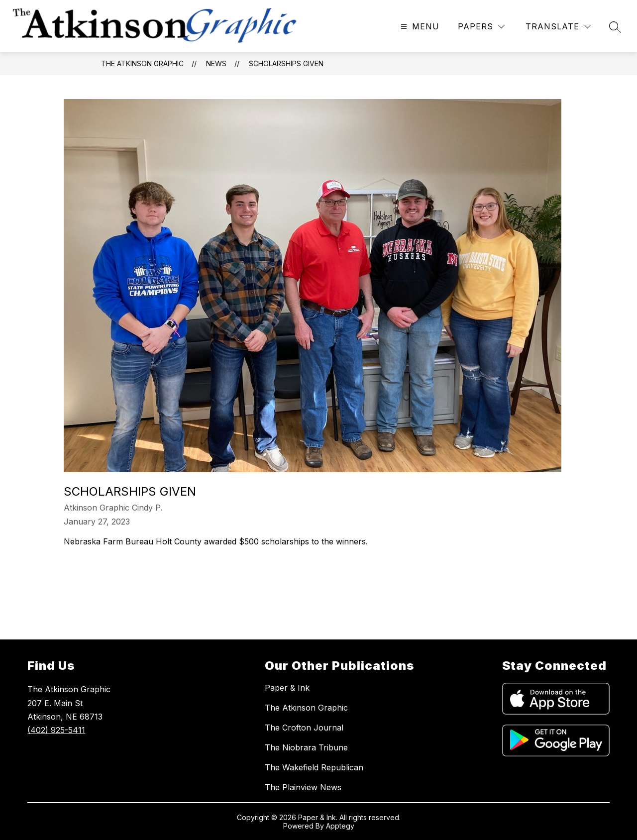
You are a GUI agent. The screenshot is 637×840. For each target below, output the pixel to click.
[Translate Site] (558, 27)
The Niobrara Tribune (306, 747)
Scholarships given (286, 63)
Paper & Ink (287, 688)
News (216, 63)
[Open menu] (419, 27)
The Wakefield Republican (314, 767)
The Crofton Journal (304, 728)
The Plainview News (303, 787)
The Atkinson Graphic (142, 63)
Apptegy (340, 826)
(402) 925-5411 (56, 730)
